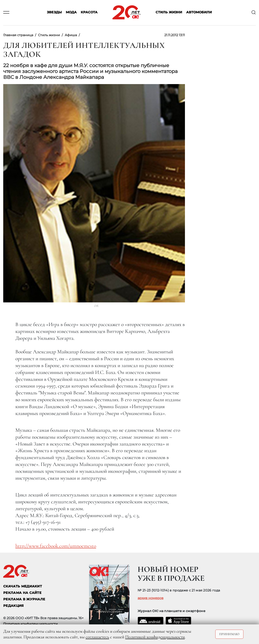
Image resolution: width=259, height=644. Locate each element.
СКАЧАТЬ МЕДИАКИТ (23, 586)
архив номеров (151, 598)
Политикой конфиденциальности (155, 637)
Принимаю (229, 634)
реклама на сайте (22, 593)
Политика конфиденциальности (30, 624)
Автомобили (199, 12)
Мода (71, 12)
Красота (89, 12)
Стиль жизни (169, 12)
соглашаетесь (97, 637)
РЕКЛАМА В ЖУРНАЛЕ (24, 599)
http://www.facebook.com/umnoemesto (56, 546)
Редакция (14, 606)
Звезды (54, 12)
